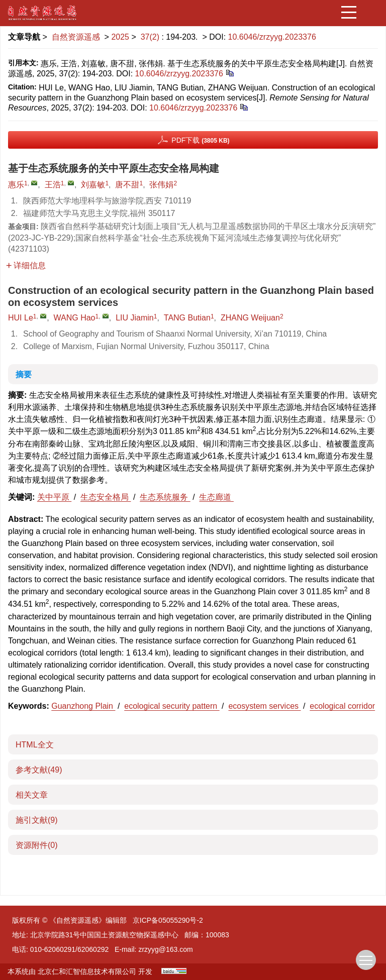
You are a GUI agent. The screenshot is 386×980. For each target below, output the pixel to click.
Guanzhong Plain (83, 706)
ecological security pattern (172, 706)
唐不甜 (127, 185)
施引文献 (37, 820)
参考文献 (39, 770)
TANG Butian (187, 318)
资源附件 (37, 845)
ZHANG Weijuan (250, 318)
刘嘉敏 (93, 185)
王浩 (53, 185)
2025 (120, 37)
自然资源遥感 (76, 37)
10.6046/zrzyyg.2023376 (272, 37)
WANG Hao (75, 318)
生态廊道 (216, 497)
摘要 (24, 374)
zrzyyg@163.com (165, 949)
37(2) (151, 37)
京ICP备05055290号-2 (168, 920)
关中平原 (54, 497)
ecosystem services (264, 706)
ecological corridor (342, 706)
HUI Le (21, 318)
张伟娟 (161, 185)
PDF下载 (200, 140)
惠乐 (16, 185)
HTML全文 (35, 745)
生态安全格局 (106, 497)
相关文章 (32, 795)
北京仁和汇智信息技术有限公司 (87, 971)
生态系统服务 (165, 497)
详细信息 (26, 265)
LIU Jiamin (135, 318)
